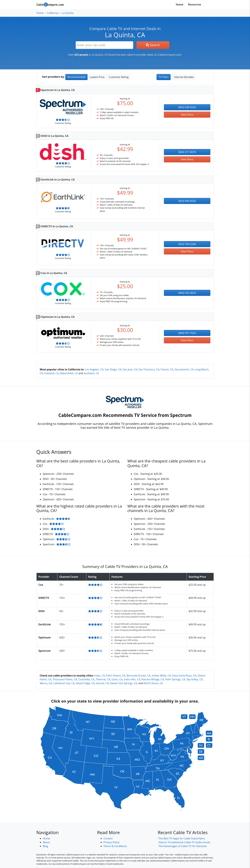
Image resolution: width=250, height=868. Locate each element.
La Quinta (68, 13)
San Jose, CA (130, 369)
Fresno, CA (167, 369)
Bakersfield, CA (69, 373)
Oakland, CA (52, 373)
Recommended (76, 77)
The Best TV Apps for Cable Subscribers (182, 838)
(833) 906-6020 (187, 201)
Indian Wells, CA (161, 676)
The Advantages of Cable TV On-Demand (183, 846)
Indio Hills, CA (132, 679)
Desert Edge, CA (85, 683)
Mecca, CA (46, 683)
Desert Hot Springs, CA (124, 683)
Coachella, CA (86, 679)
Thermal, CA (103, 679)
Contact (108, 838)
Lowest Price (97, 77)
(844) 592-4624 (187, 293)
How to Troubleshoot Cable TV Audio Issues (184, 842)
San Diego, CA (113, 369)
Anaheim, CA (91, 373)
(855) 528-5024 (187, 107)
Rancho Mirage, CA (153, 679)
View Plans (187, 115)
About (46, 842)
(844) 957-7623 (187, 333)
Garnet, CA (102, 683)
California (53, 13)
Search (153, 45)
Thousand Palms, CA (65, 679)
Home (179, 4)
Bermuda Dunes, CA (138, 676)
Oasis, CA (117, 679)
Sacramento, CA (184, 369)
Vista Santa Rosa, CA (184, 676)
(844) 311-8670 (187, 152)
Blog (45, 846)
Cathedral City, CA (64, 683)
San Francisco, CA (149, 369)
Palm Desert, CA (116, 676)
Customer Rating (119, 77)
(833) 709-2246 (187, 244)
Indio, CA (100, 676)
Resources (195, 4)
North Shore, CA (153, 683)
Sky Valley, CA (194, 679)
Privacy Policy (112, 842)
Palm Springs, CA (175, 679)
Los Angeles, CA (94, 369)
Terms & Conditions (115, 846)
